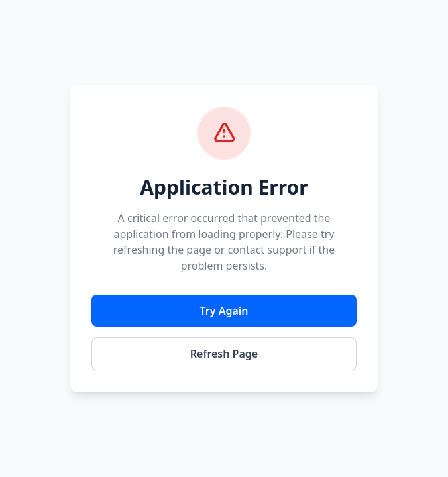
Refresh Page (224, 354)
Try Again (224, 311)
